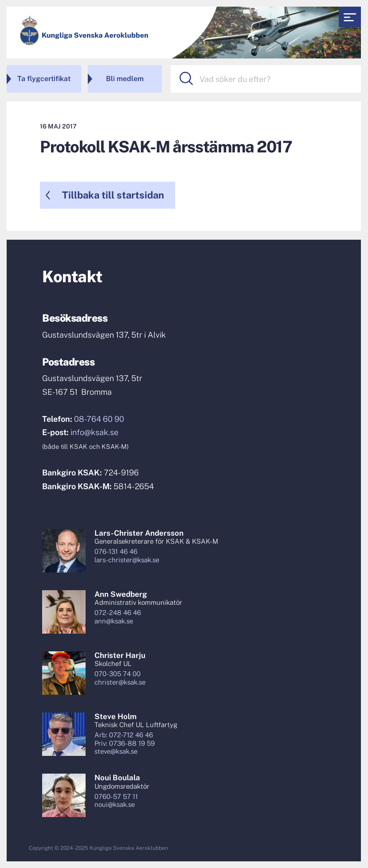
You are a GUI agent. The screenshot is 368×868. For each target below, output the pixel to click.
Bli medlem (125, 79)
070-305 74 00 (117, 674)
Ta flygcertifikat (44, 79)
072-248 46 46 (118, 613)
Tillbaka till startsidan (113, 195)
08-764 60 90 (99, 419)
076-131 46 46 (116, 551)
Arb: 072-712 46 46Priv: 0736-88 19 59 (125, 739)
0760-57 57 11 (116, 796)
